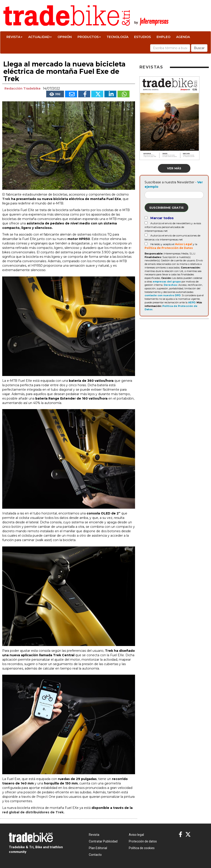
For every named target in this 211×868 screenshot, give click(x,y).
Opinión (65, 37)
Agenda (183, 37)
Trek (6, 199)
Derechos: (171, 285)
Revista (14, 37)
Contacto (95, 855)
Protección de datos (143, 841)
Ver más (174, 168)
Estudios (142, 37)
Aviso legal (136, 835)
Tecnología (117, 37)
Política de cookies (142, 848)
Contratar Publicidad (103, 841)
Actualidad (40, 37)
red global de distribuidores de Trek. (33, 812)
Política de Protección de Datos (169, 248)
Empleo (163, 37)
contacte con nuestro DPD (163, 295)
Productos (89, 37)
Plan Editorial (98, 848)
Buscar (199, 48)
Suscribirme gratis (166, 208)
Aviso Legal (184, 244)
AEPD (192, 302)
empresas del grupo (167, 282)
